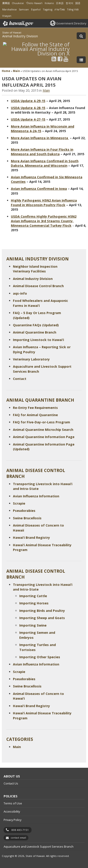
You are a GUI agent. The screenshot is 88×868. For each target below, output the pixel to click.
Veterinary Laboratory (31, 359)
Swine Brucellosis (27, 518)
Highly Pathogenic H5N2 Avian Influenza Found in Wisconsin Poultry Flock (44, 203)
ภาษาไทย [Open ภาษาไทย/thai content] (60, 9)
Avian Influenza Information (36, 496)
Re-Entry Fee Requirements (35, 408)
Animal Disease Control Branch (38, 286)
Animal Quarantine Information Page (44, 437)
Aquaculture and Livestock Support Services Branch (39, 847)
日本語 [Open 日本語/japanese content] (60, 3)
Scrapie (19, 503)
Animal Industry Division (20, 36)
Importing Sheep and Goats (42, 618)
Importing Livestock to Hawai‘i (38, 340)
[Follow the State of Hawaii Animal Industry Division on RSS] (54, 59)
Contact (20, 379)
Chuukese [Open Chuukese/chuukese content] (18, 3)
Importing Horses (34, 603)
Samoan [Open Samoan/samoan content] (24, 9)
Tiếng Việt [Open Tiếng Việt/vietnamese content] (73, 9)
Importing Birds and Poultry (42, 611)
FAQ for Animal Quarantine (35, 415)
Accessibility (12, 811)
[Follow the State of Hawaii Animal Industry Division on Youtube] (66, 59)
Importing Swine (33, 625)
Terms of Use (13, 803)
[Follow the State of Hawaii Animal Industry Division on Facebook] (60, 59)
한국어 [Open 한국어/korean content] (70, 3)
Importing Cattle (33, 596)
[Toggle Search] (81, 36)
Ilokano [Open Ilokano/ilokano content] (49, 3)
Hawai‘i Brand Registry (31, 538)
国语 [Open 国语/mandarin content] (78, 3)
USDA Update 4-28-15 (28, 108)
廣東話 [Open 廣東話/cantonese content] (6, 3)
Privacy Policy (12, 820)
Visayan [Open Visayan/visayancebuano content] (7, 16)
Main (16, 71)
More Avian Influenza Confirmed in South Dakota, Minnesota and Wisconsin (45, 163)
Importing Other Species (40, 657)
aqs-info (20, 293)
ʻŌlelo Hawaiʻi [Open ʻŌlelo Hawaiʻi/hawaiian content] (34, 3)
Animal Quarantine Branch (35, 332)
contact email (18, 838)
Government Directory (71, 23)
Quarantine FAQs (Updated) (36, 325)
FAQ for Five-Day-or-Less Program (42, 422)
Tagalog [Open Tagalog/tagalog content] (48, 9)
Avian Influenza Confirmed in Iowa (39, 189)
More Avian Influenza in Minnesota (40, 138)
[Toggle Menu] (81, 60)
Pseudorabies (24, 511)
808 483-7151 (20, 830)
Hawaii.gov (18, 24)
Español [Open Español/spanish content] (36, 9)
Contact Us (11, 783)
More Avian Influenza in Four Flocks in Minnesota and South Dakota (42, 152)
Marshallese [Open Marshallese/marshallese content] (10, 9)
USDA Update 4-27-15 (28, 119)
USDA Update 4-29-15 (28, 101)
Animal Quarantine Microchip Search (43, 430)
